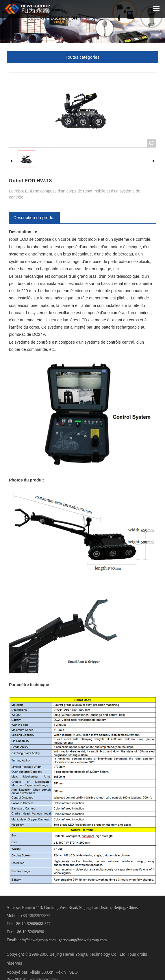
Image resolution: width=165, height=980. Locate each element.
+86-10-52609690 (29, 932)
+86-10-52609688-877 (32, 924)
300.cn (47, 972)
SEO (73, 972)
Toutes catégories (83, 57)
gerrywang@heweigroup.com (83, 940)
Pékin (61, 972)
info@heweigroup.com (37, 940)
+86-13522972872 (36, 916)
